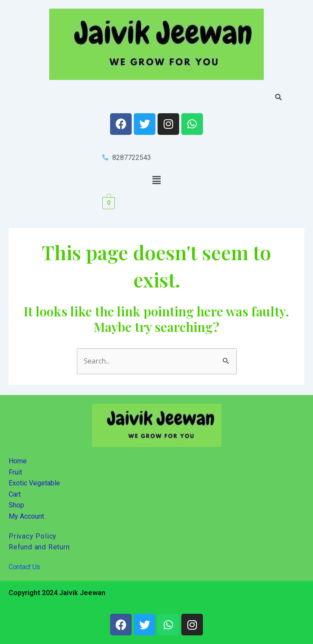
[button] (156, 180)
